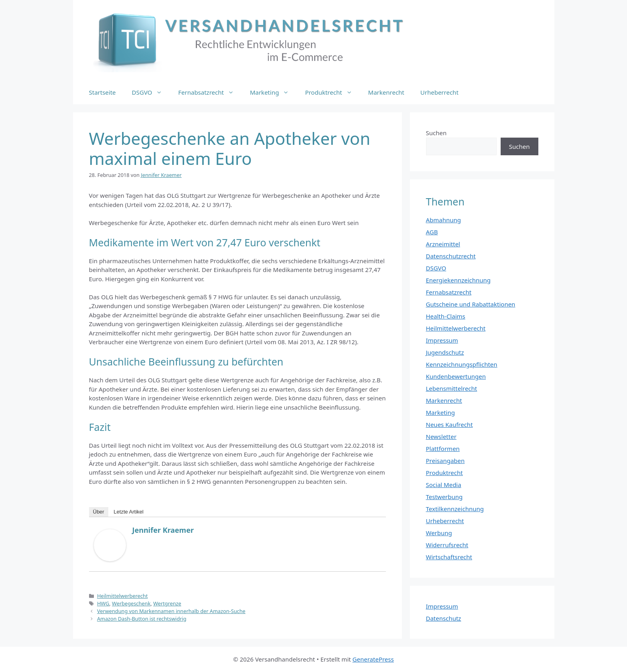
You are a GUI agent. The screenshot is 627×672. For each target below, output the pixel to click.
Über (99, 512)
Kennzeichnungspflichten (462, 364)
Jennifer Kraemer (163, 530)
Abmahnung (444, 220)
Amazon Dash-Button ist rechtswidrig (142, 619)
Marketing (273, 92)
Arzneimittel (443, 244)
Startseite (102, 92)
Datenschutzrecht (451, 256)
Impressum (442, 340)
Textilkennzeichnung (455, 509)
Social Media (444, 485)
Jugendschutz (445, 352)
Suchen (436, 133)
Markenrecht (386, 92)
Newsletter (441, 436)
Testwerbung (444, 497)
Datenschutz (444, 618)
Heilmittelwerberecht (122, 596)
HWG (103, 603)
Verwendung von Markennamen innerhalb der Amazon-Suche (171, 611)
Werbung (439, 533)
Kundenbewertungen (456, 376)
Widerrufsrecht (447, 545)
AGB (432, 232)
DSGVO (151, 92)
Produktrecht (332, 92)
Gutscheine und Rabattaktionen (471, 304)
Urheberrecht (439, 92)
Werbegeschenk (131, 603)
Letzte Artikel (128, 512)
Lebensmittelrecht (452, 388)
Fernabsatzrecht (210, 92)
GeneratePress (373, 659)
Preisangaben (445, 461)
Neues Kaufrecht (449, 424)
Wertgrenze (167, 603)
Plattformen (443, 449)
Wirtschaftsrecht (449, 557)
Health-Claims (446, 316)
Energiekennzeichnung (459, 280)
